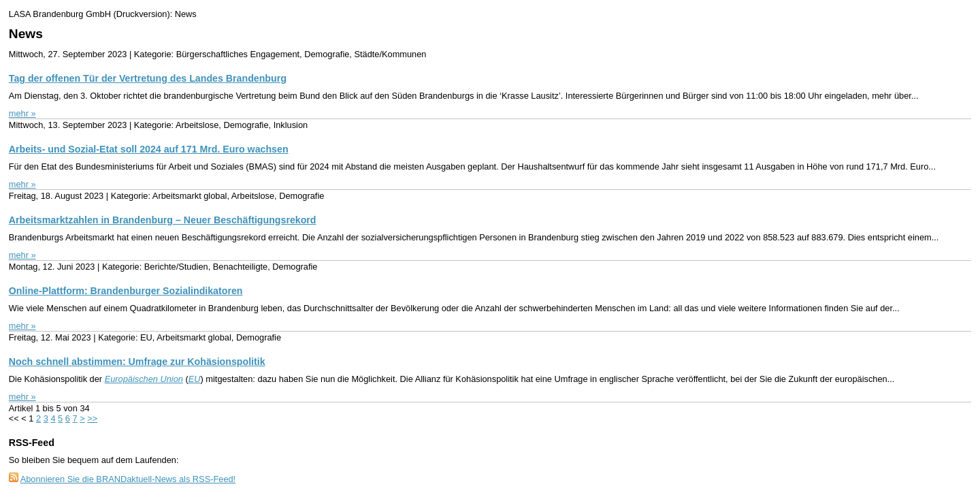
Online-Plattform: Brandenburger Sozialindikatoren (126, 291)
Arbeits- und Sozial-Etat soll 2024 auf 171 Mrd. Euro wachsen (149, 149)
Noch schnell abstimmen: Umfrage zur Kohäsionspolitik (137, 362)
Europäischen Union (144, 379)
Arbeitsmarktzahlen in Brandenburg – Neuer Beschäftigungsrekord (163, 220)
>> (92, 418)
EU (195, 379)
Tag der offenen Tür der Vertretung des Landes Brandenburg (148, 78)
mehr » (22, 113)
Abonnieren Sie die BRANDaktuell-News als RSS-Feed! (128, 479)
